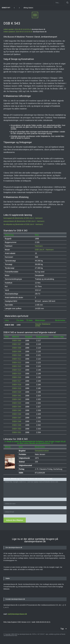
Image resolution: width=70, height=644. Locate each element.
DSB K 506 (17, 340)
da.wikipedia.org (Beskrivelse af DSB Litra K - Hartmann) (23, 224)
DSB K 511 (17, 359)
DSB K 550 (17, 429)
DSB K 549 (17, 425)
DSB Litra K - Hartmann (44, 250)
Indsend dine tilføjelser (15, 520)
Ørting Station (28, 8)
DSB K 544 (17, 407)
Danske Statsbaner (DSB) (43, 325)
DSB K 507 (17, 344)
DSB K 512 (17, 363)
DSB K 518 (17, 385)
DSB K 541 (17, 396)
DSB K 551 (17, 432)
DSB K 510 (17, 355)
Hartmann (39, 246)
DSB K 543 (17, 403)
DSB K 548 (17, 421)
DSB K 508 (17, 348)
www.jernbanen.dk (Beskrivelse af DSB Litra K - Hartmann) (24, 221)
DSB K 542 (17, 399)
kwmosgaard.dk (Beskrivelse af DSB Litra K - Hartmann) (23, 218)
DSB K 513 (17, 366)
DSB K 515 (17, 374)
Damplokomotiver (42, 451)
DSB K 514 (17, 370)
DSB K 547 (17, 418)
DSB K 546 (17, 414)
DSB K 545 (17, 410)
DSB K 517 (17, 381)
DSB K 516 (17, 377)
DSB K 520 (17, 392)
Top (62, 629)
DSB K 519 (17, 388)
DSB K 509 (17, 352)
